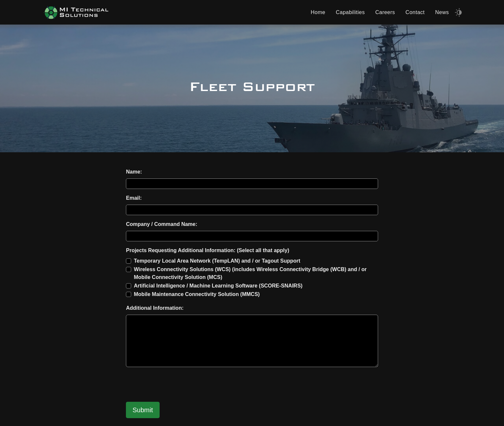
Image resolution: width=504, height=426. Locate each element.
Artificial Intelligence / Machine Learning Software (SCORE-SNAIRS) (218, 286)
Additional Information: (155, 308)
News (442, 12)
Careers (385, 12)
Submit (143, 410)
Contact (415, 12)
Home (318, 12)
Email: (134, 198)
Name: (134, 172)
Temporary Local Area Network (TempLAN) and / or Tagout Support (217, 261)
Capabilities (350, 12)
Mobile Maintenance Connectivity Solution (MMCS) (197, 294)
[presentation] (176, 385)
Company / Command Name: (162, 224)
